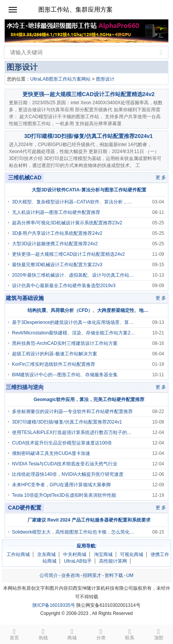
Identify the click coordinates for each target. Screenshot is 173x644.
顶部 (159, 634)
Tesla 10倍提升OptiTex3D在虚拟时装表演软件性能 (64, 495)
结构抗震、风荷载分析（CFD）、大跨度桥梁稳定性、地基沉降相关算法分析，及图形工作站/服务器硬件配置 (89, 310)
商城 (72, 634)
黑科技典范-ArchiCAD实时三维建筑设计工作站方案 (65, 343)
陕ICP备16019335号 (54, 605)
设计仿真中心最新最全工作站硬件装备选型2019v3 (64, 286)
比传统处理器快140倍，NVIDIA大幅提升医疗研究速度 (68, 474)
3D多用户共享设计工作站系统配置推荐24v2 (57, 233)
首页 (15, 634)
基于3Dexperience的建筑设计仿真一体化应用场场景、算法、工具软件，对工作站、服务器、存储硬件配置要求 (74, 322)
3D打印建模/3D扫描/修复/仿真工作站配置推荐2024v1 (88, 136)
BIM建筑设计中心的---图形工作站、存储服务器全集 (65, 375)
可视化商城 (132, 554)
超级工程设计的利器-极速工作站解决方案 (55, 354)
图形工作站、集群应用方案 (75, 9)
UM (130, 575)
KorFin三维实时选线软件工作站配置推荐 (54, 364)
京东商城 (46, 554)
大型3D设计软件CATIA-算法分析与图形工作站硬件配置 (89, 190)
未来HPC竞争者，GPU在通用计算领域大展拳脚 (61, 485)
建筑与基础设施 (25, 298)
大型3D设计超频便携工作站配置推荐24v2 (55, 244)
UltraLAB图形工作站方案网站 (60, 79)
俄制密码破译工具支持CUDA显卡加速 (51, 453)
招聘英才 (92, 575)
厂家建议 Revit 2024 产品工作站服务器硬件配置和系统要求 (89, 520)
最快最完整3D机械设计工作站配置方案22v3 (57, 265)
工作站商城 (18, 554)
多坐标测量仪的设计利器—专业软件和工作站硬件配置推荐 (72, 412)
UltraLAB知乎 (78, 561)
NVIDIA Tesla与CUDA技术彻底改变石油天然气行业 (65, 464)
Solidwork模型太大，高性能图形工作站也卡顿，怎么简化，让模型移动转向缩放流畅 (74, 532)
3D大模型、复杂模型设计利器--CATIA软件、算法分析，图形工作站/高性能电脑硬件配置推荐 (74, 202)
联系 (130, 634)
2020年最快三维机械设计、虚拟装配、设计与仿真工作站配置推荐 (74, 275)
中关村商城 (75, 554)
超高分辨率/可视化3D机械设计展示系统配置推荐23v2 (67, 223)
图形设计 (105, 79)
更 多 (161, 177)
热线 (44, 634)
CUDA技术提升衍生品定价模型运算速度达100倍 (62, 443)
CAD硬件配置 (25, 508)
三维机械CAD (25, 177)
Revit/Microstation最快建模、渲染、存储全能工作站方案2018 (74, 333)
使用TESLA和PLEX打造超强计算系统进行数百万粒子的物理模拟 (74, 432)
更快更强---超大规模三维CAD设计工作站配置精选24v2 (88, 94)
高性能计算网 (113, 561)
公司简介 (49, 575)
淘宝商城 (103, 554)
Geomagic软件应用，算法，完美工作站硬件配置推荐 (89, 399)
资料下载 (114, 575)
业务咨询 (70, 575)
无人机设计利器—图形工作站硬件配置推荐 (56, 212)
